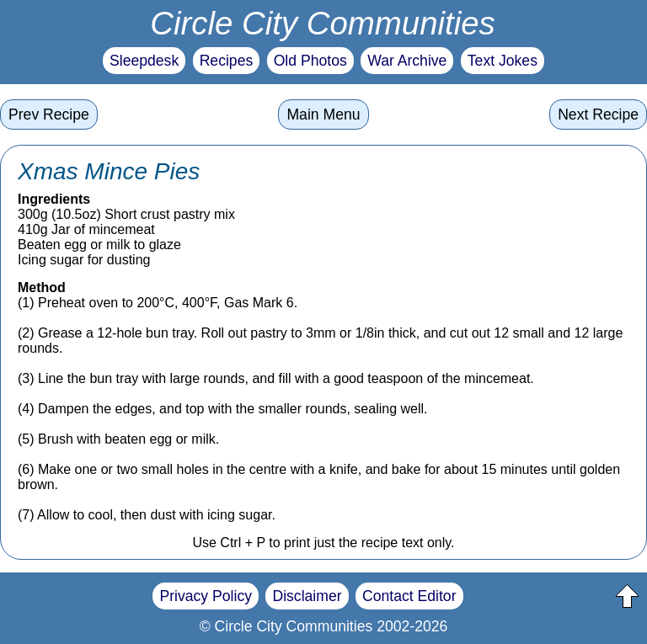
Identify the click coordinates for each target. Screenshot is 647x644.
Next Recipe (598, 114)
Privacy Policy (206, 596)
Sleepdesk (144, 61)
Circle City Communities (323, 23)
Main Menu (323, 114)
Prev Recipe (49, 114)
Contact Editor (409, 596)
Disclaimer (307, 596)
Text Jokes (503, 61)
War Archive (407, 61)
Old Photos (310, 61)
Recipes (227, 61)
